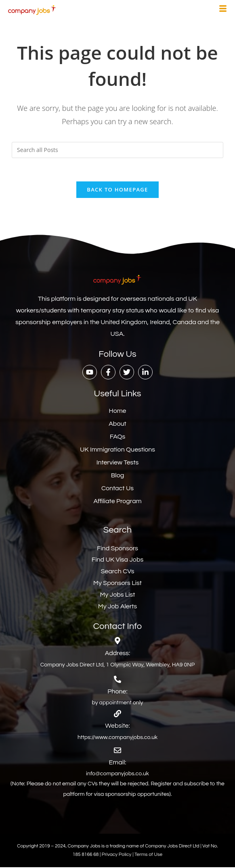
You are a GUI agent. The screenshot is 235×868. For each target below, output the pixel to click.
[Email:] (117, 751)
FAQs (118, 437)
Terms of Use (148, 856)
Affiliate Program (117, 502)
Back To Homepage (117, 190)
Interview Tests (118, 463)
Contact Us (117, 489)
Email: (118, 763)
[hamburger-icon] (223, 10)
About (117, 425)
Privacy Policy (117, 856)
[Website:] (117, 714)
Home (118, 412)
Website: (117, 726)
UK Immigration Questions (117, 450)
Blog (117, 476)
